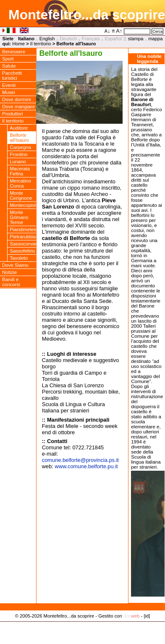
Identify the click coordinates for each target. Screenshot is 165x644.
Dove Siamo (15, 265)
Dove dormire (17, 99)
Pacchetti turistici (12, 76)
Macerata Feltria (20, 171)
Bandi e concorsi (11, 282)
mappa (155, 39)
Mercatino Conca (20, 183)
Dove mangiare (18, 107)
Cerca (157, 31)
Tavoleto (19, 258)
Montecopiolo (23, 205)
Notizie (9, 272)
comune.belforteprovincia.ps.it (80, 460)
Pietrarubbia (23, 237)
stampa (136, 39)
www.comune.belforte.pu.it (86, 466)
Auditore (19, 128)
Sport (8, 59)
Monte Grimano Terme (19, 217)
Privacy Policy (82, 625)
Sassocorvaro (23, 244)
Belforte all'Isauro (19, 138)
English (47, 39)
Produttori (13, 114)
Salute (9, 66)
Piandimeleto (23, 229)
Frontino (18, 154)
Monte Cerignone (21, 196)
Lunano (18, 162)
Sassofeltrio (22, 251)
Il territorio (41, 44)
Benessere (14, 52)
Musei (9, 92)
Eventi (9, 85)
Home (18, 44)
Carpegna (20, 147)
